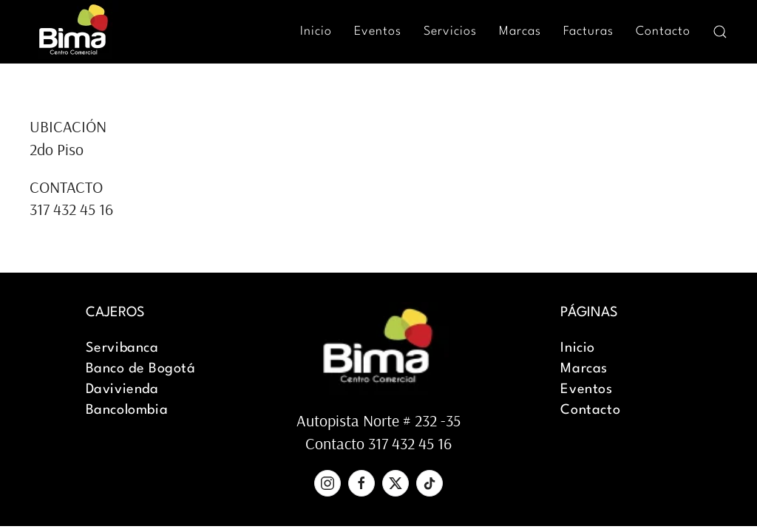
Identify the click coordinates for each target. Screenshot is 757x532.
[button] (720, 32)
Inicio (316, 31)
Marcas (520, 31)
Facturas (588, 31)
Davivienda (122, 389)
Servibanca (122, 348)
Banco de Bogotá (141, 369)
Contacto (663, 31)
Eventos (378, 31)
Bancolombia (127, 410)
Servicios (450, 31)
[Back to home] (74, 31)
